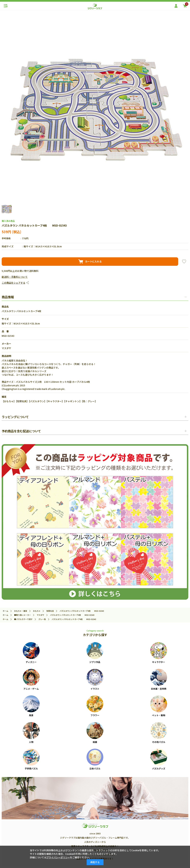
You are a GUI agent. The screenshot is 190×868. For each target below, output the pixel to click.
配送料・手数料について (15, 277)
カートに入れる (93, 261)
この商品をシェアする (13, 283)
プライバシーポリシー (58, 857)
